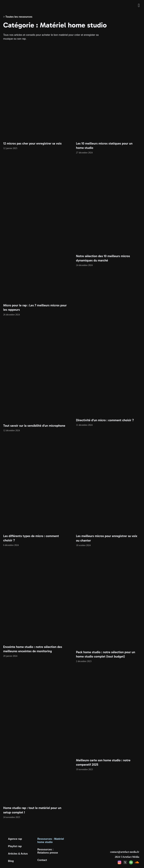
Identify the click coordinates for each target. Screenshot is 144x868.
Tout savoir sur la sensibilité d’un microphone (34, 426)
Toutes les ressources (19, 17)
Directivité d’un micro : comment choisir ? (105, 420)
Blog (11, 861)
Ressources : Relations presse (48, 851)
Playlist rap (15, 846)
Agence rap (15, 839)
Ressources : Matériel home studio (51, 840)
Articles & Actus (18, 854)
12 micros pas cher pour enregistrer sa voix (32, 143)
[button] (139, 6)
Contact (42, 860)
